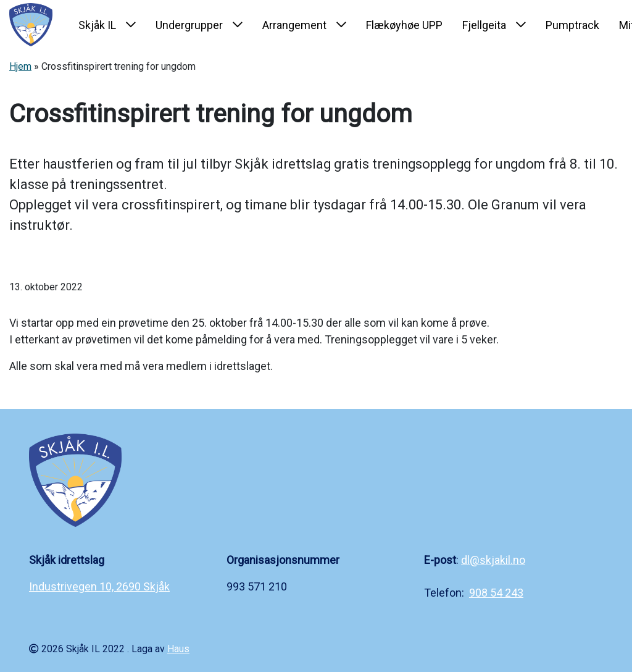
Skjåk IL (97, 25)
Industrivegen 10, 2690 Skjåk (99, 586)
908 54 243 (496, 593)
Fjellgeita (484, 25)
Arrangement (294, 25)
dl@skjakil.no (493, 560)
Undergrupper (189, 25)
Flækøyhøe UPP (404, 25)
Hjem (20, 66)
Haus (178, 649)
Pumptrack (572, 25)
